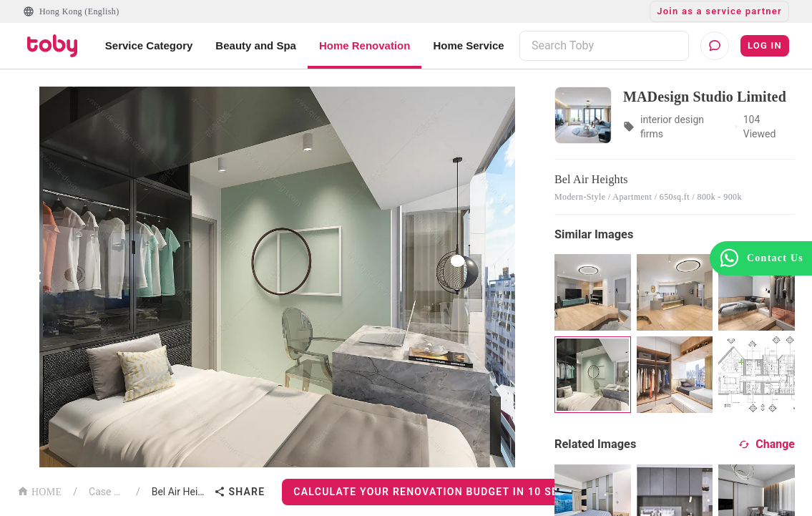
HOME (39, 491)
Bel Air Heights (180, 492)
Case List (107, 492)
